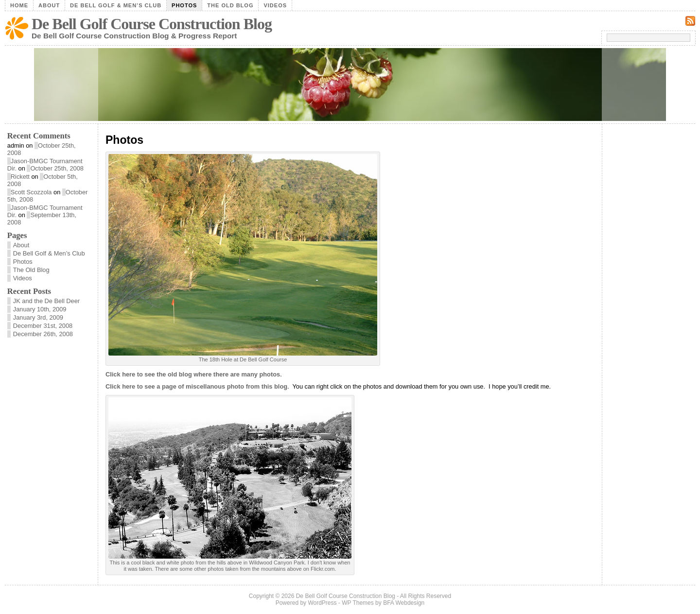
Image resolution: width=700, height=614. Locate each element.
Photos (184, 5)
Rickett (20, 177)
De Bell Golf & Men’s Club (116, 5)
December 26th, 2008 (43, 334)
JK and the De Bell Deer (46, 301)
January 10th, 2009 (40, 309)
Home (19, 5)
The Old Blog (230, 5)
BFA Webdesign (404, 603)
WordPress (322, 603)
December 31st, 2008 (43, 326)
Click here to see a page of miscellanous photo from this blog (196, 386)
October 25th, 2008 (57, 168)
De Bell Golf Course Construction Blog (152, 24)
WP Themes (358, 603)
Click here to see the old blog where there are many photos (193, 374)
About (49, 5)
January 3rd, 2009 (38, 317)
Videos (275, 5)
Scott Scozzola (31, 192)
